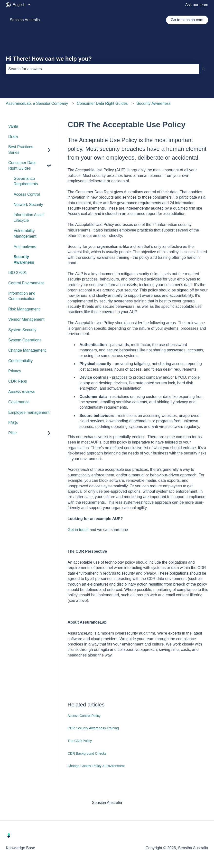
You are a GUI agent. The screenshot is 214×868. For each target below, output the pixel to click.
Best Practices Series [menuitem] (21, 149)
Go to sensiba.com (187, 20)
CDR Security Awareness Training (93, 728)
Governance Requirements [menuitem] (26, 181)
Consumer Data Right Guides (102, 103)
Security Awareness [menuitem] (24, 259)
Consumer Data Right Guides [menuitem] (22, 165)
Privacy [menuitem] (15, 371)
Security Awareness (154, 103)
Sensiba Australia (25, 20)
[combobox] (102, 69)
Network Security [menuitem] (28, 205)
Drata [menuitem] (13, 137)
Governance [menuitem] (19, 402)
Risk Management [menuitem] (24, 309)
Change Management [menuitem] (27, 350)
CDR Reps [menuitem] (18, 381)
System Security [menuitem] (22, 330)
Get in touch (78, 530)
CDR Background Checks (87, 753)
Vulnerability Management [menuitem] (25, 233)
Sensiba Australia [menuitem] (107, 803)
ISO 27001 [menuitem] (18, 273)
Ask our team (197, 5)
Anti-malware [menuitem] (25, 246)
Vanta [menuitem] (13, 126)
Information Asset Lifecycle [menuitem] (29, 217)
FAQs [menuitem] (13, 423)
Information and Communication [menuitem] (22, 296)
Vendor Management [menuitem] (26, 319)
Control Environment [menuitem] (26, 283)
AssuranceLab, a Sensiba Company (37, 103)
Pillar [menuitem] (13, 433)
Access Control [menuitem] (27, 194)
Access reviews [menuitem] (22, 392)
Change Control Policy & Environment (96, 766)
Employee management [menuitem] (29, 412)
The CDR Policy (80, 741)
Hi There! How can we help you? (49, 59)
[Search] (204, 69)
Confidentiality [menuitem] (21, 361)
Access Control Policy (84, 716)
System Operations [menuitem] (25, 340)
